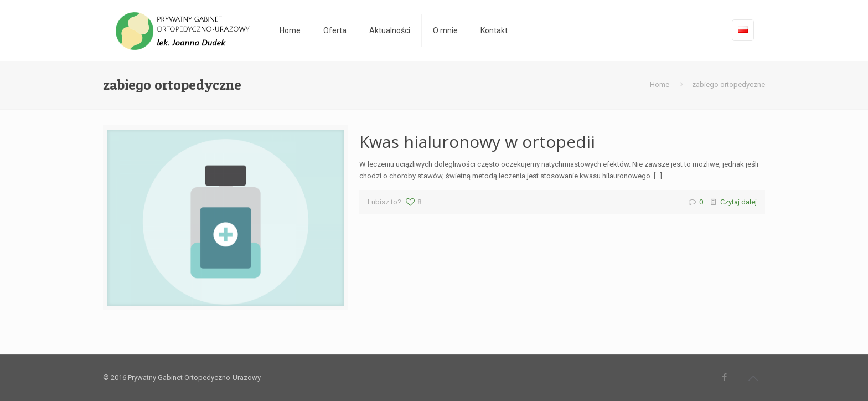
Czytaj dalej (738, 202)
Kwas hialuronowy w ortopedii (477, 142)
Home (660, 84)
